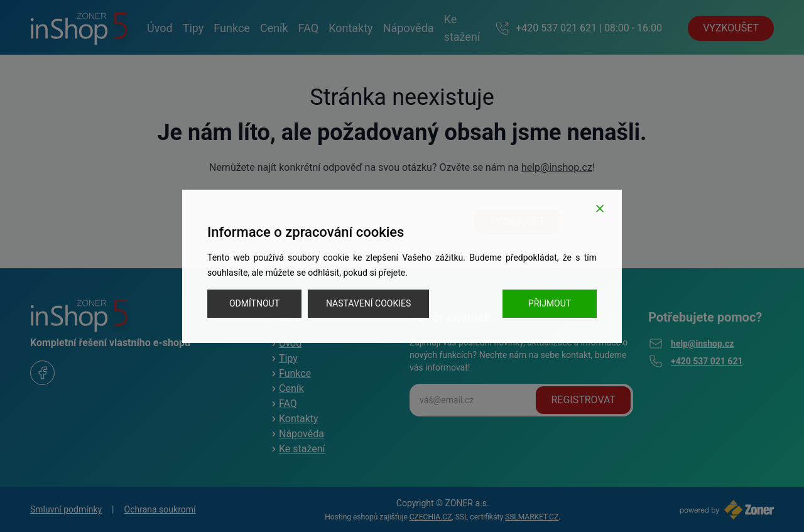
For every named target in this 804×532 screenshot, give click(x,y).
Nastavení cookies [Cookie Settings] (368, 303)
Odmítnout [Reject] (254, 303)
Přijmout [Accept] (550, 303)
